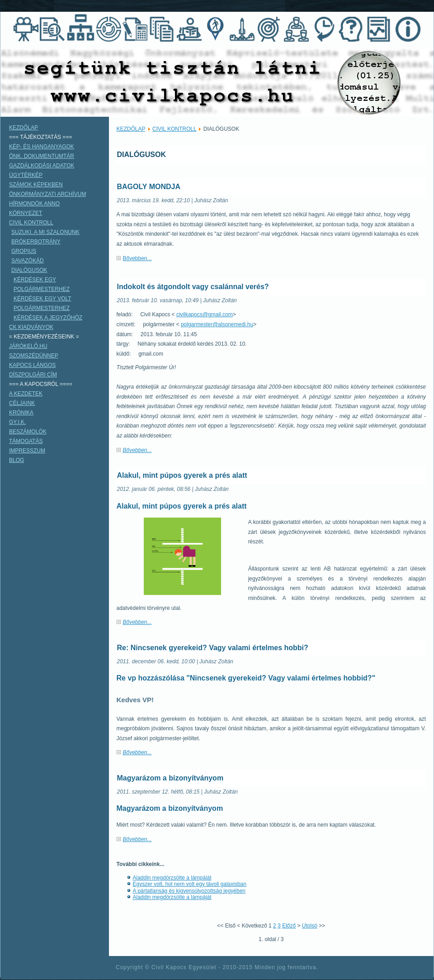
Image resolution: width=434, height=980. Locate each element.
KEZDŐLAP (131, 129)
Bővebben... (137, 258)
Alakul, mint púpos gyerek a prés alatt (182, 475)
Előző (289, 926)
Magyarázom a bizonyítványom (170, 778)
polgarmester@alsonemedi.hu (217, 324)
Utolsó (310, 926)
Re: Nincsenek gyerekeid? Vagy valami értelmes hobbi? (213, 648)
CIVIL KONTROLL (174, 129)
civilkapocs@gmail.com (205, 314)
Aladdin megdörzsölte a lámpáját (172, 878)
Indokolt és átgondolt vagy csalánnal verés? (193, 287)
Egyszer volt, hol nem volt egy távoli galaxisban (190, 884)
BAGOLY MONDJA (149, 187)
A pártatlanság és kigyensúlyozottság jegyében (189, 891)
